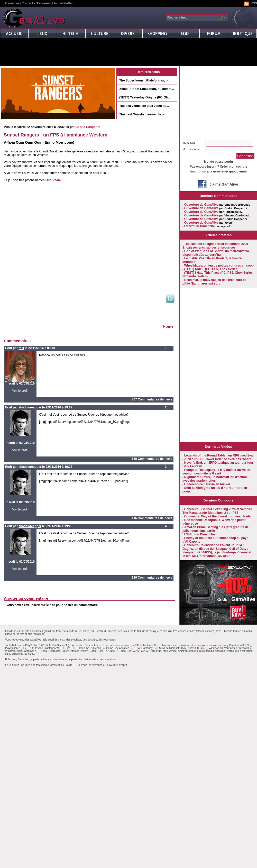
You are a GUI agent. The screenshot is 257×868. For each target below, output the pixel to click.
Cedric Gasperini (88, 127)
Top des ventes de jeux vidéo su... (144, 106)
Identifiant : (189, 143)
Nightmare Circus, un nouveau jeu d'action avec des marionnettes (215, 479)
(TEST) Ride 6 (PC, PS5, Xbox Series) (211, 269)
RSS (254, 3)
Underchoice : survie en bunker (207, 484)
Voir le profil (20, 391)
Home (168, 326)
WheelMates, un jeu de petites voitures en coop (219, 266)
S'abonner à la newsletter (54, 3)
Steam (56, 180)
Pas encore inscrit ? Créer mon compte (218, 167)
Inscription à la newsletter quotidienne (219, 171)
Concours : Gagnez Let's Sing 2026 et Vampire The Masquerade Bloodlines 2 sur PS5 (217, 511)
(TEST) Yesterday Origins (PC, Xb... (145, 97)
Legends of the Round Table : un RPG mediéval (219, 455)
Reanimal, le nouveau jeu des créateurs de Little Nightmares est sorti (214, 282)
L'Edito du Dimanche (200, 226)
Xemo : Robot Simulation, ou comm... (147, 89)
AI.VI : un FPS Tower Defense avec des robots (218, 459)
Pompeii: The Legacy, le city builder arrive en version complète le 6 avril (216, 472)
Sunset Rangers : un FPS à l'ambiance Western (56, 135)
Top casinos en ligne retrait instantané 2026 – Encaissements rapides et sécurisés (217, 246)
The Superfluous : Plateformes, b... (145, 80)
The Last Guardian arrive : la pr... (143, 114)
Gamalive (12, 3)
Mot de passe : (192, 149)
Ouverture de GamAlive (201, 205)
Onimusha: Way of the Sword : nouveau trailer (218, 516)
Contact (27, 3)
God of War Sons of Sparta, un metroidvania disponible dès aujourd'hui (216, 253)
